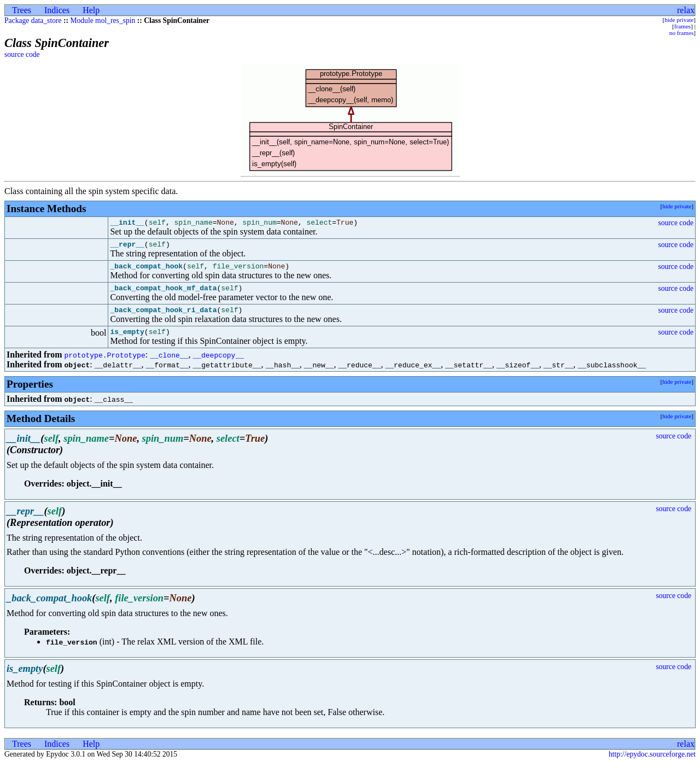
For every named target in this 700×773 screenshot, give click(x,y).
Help (91, 10)
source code (22, 54)
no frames (681, 33)
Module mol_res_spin (103, 21)
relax (686, 10)
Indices (57, 10)
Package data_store (33, 21)
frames (682, 26)
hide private (679, 20)
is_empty (127, 341)
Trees (22, 10)
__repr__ (127, 247)
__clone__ (169, 365)
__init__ (127, 224)
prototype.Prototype (104, 365)
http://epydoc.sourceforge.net (652, 764)
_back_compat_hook (146, 271)
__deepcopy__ (218, 365)
